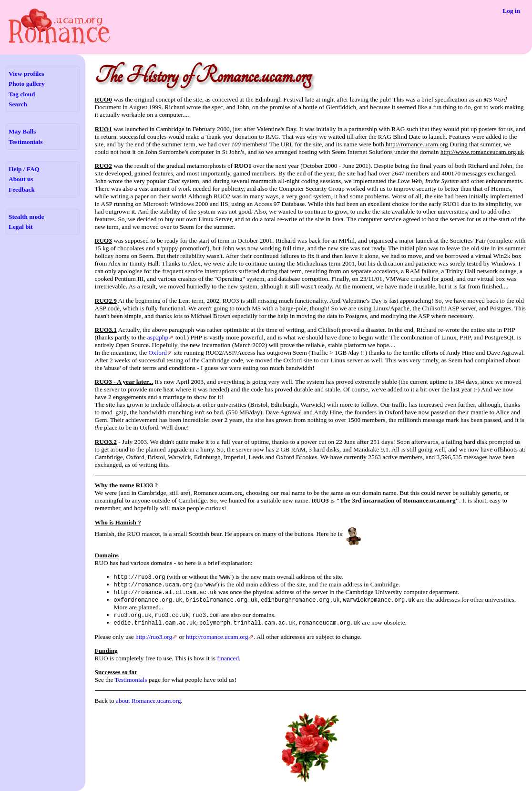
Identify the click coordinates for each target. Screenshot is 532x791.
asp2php (158, 337)
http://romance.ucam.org (217, 637)
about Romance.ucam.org (148, 701)
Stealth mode (26, 217)
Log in (511, 11)
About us (21, 179)
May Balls (22, 131)
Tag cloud (22, 94)
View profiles (26, 74)
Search (18, 104)
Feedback (22, 190)
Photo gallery (27, 84)
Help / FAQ (24, 169)
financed (228, 658)
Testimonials (26, 142)
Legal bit (21, 227)
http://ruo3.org (154, 637)
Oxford (158, 353)
